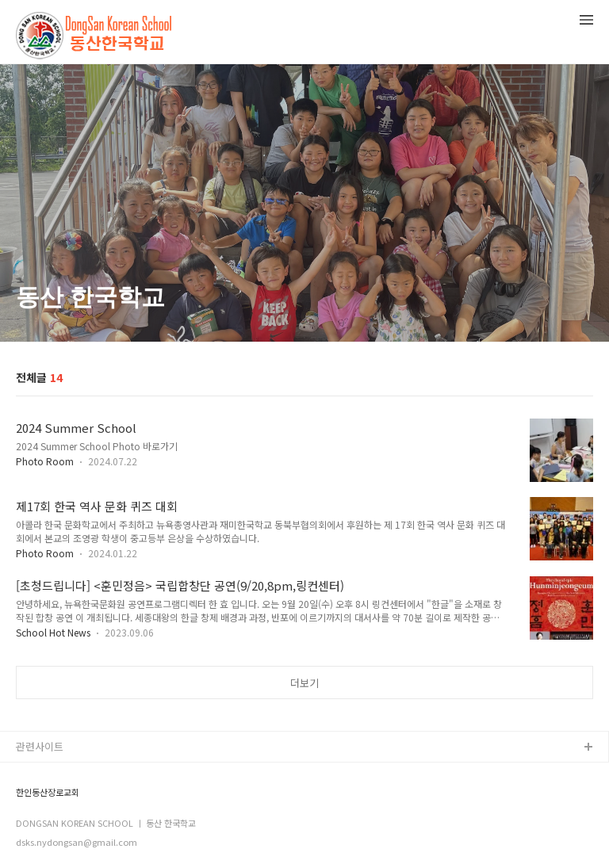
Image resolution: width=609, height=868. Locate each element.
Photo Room (45, 461)
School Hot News (53, 632)
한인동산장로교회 (48, 792)
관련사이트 (40, 746)
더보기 (304, 683)
